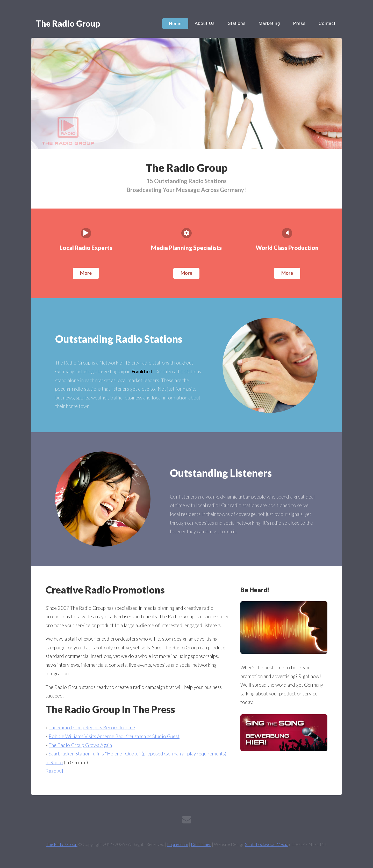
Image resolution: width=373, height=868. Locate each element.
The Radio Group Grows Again (80, 745)
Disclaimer (201, 844)
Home (175, 23)
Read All (54, 771)
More (86, 273)
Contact (327, 23)
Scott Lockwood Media (267, 844)
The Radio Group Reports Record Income (92, 728)
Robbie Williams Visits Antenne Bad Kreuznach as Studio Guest (114, 736)
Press (299, 23)
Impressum (178, 844)
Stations (237, 23)
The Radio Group (62, 844)
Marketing (269, 23)
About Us (205, 23)
